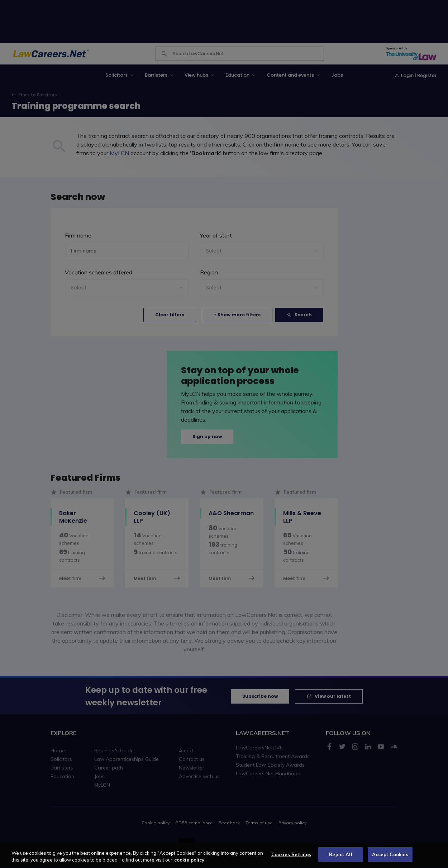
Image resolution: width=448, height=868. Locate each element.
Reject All (340, 859)
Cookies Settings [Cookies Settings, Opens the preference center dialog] (291, 859)
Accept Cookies (390, 859)
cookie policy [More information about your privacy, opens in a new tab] (189, 865)
